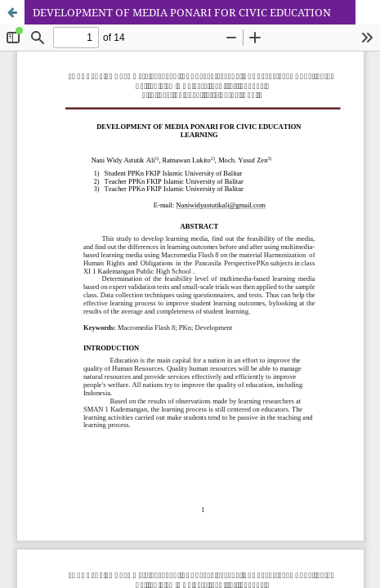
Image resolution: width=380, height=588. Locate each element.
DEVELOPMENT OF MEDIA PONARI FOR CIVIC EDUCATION (182, 12)
